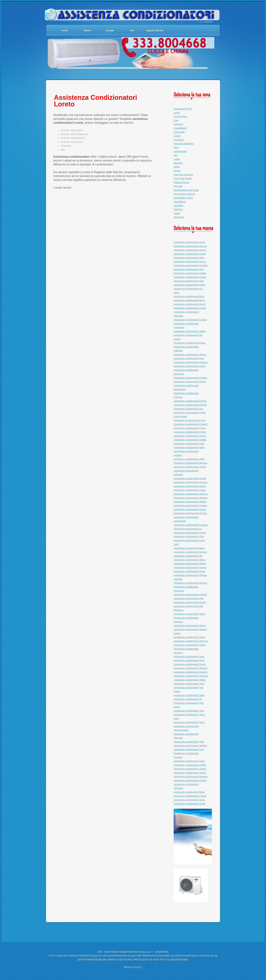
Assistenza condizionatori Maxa (189, 548)
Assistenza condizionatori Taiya (189, 684)
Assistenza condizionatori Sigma (190, 645)
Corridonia (179, 140)
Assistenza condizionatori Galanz (190, 436)
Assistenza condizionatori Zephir (190, 804)
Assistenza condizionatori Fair (188, 409)
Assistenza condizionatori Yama (189, 800)
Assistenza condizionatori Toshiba (190, 746)
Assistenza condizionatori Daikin (190, 331)
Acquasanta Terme (183, 109)
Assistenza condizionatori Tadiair (190, 680)
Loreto (177, 113)
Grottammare (180, 151)
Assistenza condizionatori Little (189, 537)
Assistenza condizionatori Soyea (190, 664)
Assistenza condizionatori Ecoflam (190, 378)
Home (65, 31)
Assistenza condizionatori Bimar (189, 300)
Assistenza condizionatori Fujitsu (190, 432)
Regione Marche (155, 31)
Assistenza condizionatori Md (188, 556)
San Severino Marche (184, 194)
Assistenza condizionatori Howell (190, 478)
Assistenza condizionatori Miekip (190, 564)
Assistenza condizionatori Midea (189, 560)
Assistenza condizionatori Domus (190, 355)
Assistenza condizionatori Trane (189, 761)
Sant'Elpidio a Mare (183, 198)
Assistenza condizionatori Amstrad (191, 266)
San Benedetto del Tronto (186, 190)
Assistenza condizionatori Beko (189, 296)
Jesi (176, 155)
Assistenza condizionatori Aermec (190, 246)
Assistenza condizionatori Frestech (191, 424)
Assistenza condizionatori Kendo (190, 509)
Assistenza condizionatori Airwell (190, 254)
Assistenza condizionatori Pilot (189, 599)
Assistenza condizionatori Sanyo (190, 626)
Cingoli (177, 136)
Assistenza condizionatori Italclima (191, 498)
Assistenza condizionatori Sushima (191, 676)
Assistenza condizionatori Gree (189, 444)
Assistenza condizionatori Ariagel (190, 273)
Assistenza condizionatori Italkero (190, 502)
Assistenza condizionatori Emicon (190, 401)
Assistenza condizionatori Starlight (191, 668)
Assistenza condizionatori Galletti (190, 440)
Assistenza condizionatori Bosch (190, 304)
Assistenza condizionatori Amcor (190, 262)
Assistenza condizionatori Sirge (189, 657)
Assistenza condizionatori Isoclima (191, 494)
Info (132, 31)
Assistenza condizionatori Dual (189, 358)
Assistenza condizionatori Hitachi (190, 467)
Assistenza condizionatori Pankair (190, 595)
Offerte (87, 31)
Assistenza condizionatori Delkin (190, 343)
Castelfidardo (180, 128)
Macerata (178, 163)
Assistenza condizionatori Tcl (188, 699)
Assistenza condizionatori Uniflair (190, 765)
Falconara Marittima (183, 144)
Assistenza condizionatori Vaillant (190, 769)
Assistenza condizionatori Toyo (189, 750)
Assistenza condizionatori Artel (189, 281)
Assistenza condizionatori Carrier (190, 308)
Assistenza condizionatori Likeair (190, 533)
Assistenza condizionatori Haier (189, 447)
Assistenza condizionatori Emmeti (190, 405)
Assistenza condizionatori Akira (189, 258)
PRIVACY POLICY (133, 967)
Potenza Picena (181, 182)
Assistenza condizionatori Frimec (190, 428)
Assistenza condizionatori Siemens (191, 641)
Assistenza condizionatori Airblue (190, 250)
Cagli (176, 120)
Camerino (178, 124)
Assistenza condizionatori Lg (188, 529)
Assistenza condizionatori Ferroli (190, 420)
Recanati (178, 186)
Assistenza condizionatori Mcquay (190, 552)
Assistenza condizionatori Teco (189, 711)
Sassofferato (180, 202)
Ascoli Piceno (180, 117)
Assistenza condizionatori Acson (189, 242)
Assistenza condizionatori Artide (189, 285)
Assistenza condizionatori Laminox (191, 525)
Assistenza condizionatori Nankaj (190, 568)
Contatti (110, 31)
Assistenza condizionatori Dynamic (191, 362)
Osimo (177, 167)
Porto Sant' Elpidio (183, 178)
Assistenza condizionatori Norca (189, 571)
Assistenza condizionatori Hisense (190, 463)
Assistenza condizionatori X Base (190, 796)
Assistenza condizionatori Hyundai (191, 482)
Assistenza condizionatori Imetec (190, 486)
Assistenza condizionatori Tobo (189, 742)
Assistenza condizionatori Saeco (190, 614)
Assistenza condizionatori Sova (189, 660)
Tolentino (178, 209)
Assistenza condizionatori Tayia (189, 695)
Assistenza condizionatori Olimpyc (190, 583)
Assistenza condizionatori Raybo (190, 602)
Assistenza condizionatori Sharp (189, 637)
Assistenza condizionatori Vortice (190, 773)
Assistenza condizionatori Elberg (190, 382)
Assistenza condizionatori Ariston (190, 277)
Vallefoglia (179, 217)
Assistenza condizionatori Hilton (189, 459)
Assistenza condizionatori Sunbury (191, 672)
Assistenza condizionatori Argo (189, 269)
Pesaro (177, 171)
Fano (176, 148)
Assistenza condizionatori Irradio (190, 490)
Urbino (177, 213)
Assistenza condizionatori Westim (190, 780)
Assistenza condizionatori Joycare (190, 506)
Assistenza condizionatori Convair (190, 320)
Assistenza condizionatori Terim (189, 722)
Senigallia (178, 206)
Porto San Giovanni (183, 175)
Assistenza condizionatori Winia (189, 792)
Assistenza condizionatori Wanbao (191, 777)
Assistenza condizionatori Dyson (190, 366)
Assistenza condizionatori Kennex (190, 513)
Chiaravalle (179, 132)
